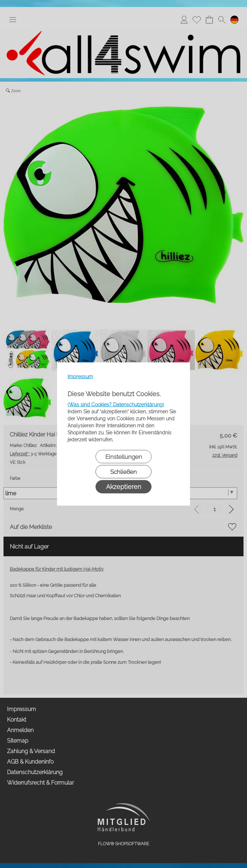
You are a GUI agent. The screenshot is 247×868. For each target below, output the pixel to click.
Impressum (80, 377)
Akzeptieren (123, 487)
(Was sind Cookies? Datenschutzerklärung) (116, 405)
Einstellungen (124, 457)
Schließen (123, 472)
